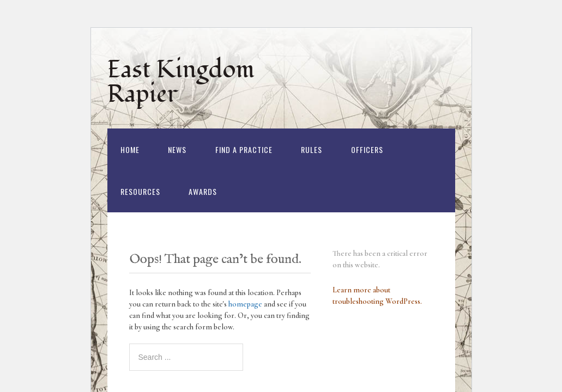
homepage (245, 304)
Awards (203, 191)
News (177, 149)
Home (130, 149)
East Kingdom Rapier (181, 82)
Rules (312, 149)
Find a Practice (244, 149)
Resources (140, 191)
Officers (367, 149)
